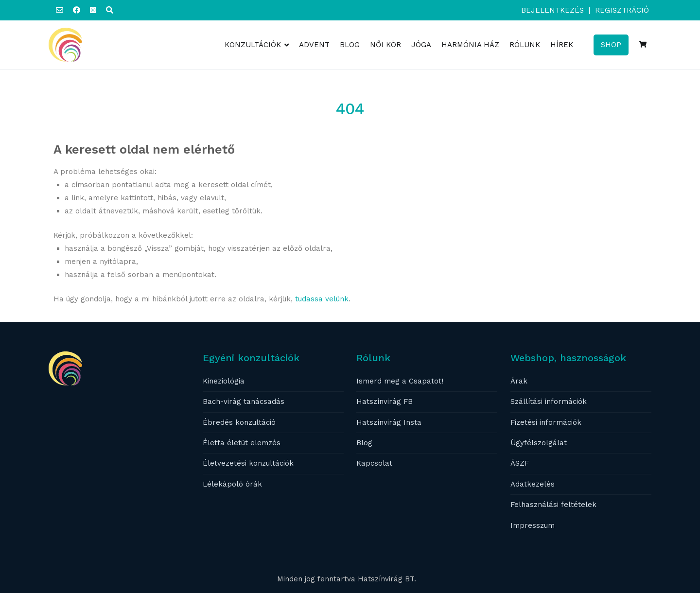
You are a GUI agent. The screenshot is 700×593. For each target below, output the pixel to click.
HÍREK (562, 45)
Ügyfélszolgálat (539, 443)
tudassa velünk (322, 299)
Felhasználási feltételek (553, 505)
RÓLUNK (525, 45)
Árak (519, 381)
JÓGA (421, 45)
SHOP (611, 45)
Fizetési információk (546, 422)
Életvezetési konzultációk (248, 463)
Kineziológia (224, 381)
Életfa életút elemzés (242, 443)
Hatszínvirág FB (385, 401)
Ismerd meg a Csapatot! (400, 381)
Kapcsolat (374, 463)
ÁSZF (520, 463)
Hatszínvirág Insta (389, 422)
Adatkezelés (533, 484)
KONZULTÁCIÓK (253, 45)
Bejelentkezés (552, 10)
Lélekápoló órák (232, 484)
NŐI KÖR (385, 45)
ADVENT (314, 45)
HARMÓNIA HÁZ (470, 45)
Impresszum (533, 525)
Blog (364, 443)
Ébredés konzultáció (239, 422)
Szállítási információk (549, 401)
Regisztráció (622, 10)
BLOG (350, 45)
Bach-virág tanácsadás (244, 401)
